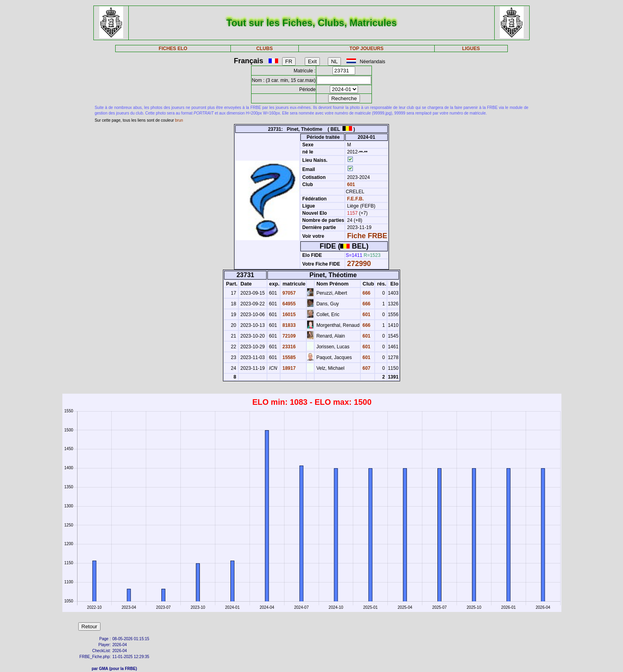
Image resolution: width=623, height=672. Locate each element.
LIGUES (471, 49)
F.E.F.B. (356, 199)
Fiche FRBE (367, 236)
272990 (359, 264)
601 (350, 185)
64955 (288, 304)
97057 (288, 293)
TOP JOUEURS (367, 49)
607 (366, 368)
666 (366, 293)
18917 (288, 368)
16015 (288, 315)
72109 (288, 336)
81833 (288, 325)
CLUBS (264, 49)
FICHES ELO (173, 49)
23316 (288, 347)
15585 (288, 357)
